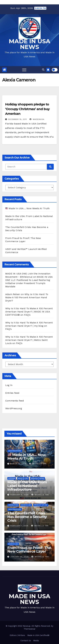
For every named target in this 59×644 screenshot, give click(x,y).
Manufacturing (38, 478)
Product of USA (41, 505)
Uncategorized (15, 451)
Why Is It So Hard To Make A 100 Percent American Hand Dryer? (27, 297)
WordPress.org (14, 408)
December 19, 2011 (17, 119)
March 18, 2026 (18, 464)
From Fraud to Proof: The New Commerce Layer (29, 550)
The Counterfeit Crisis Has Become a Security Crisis (27, 517)
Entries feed (12, 393)
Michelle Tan (38, 464)
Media (36, 641)
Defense (12, 478)
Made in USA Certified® (38, 635)
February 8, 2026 (19, 495)
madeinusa (37, 119)
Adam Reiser (13, 294)
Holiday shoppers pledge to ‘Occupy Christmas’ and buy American (27, 109)
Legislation (13, 505)
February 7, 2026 (19, 526)
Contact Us (26, 641)
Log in (9, 385)
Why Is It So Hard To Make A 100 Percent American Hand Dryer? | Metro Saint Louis (29, 340)
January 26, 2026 (19, 557)
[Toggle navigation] (24, 70)
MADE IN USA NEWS (30, 44)
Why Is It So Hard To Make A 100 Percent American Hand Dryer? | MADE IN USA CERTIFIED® (29, 312)
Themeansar (30, 629)
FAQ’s (27, 315)
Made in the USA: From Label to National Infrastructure (27, 486)
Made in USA (23, 478)
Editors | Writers (17, 635)
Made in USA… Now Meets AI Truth (28, 208)
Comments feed (15, 401)
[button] (43, 70)
